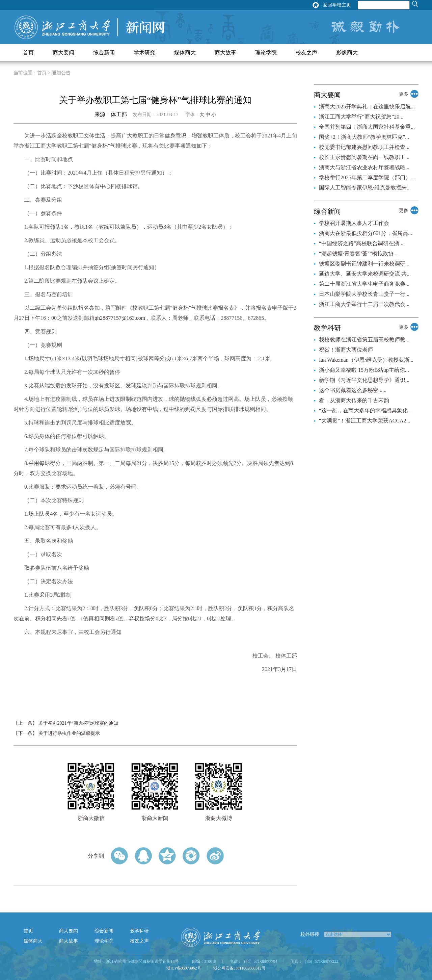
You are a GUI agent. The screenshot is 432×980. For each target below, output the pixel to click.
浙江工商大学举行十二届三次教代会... (364, 304)
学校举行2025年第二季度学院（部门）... (367, 177)
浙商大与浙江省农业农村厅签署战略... (364, 167)
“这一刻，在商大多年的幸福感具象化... (365, 410)
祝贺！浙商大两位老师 (346, 350)
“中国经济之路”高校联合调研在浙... (361, 243)
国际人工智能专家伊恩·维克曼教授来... (365, 188)
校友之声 (306, 53)
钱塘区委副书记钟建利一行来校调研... (364, 264)
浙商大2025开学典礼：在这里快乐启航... (367, 107)
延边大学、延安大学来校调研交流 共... (365, 274)
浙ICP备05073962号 (184, 968)
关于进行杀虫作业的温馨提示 (69, 733)
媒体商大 (185, 53)
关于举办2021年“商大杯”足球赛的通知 (78, 723)
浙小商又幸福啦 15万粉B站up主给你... (364, 370)
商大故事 (225, 53)
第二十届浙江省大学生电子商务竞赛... (364, 284)
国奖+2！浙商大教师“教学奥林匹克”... (364, 137)
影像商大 (347, 53)
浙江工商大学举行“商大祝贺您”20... (361, 117)
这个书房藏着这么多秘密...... (353, 390)
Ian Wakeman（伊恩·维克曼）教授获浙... (366, 360)
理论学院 (266, 53)
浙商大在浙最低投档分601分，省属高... (366, 233)
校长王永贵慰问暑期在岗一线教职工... (364, 157)
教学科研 (139, 931)
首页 (28, 53)
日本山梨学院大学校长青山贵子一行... (364, 294)
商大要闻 (63, 53)
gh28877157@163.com (120, 318)
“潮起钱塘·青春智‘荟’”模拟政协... (358, 253)
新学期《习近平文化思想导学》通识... (364, 380)
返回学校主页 (337, 5)
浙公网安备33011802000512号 (240, 968)
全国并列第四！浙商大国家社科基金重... (367, 127)
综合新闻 (104, 53)
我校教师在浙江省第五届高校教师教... (364, 340)
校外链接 (310, 934)
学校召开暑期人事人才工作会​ (354, 223)
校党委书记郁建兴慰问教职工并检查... (364, 147)
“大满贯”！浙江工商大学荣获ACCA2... (365, 421)
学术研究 (144, 53)
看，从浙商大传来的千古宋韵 (354, 400)
